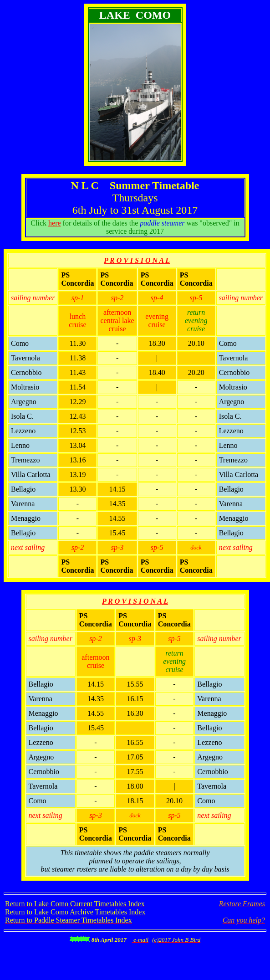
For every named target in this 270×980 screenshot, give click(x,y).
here (55, 223)
